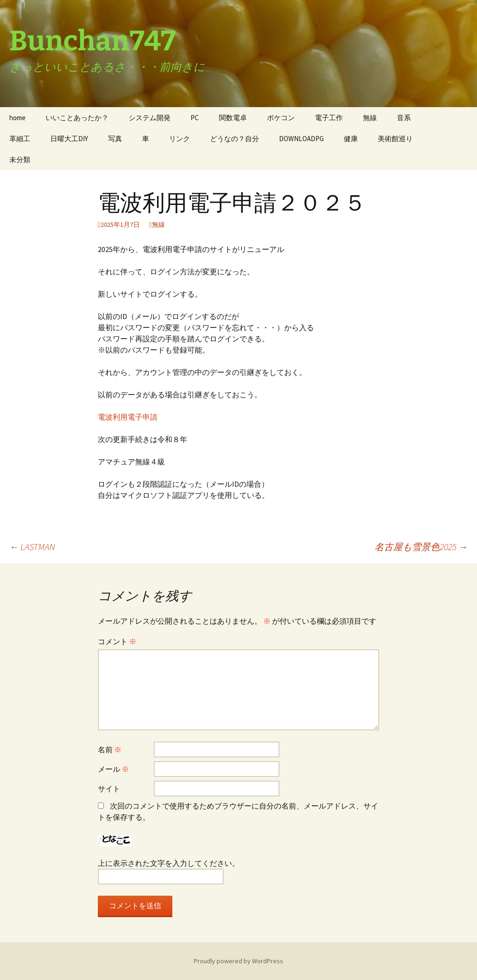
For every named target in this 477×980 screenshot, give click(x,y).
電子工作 (329, 118)
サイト (109, 789)
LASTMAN (32, 547)
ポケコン (281, 118)
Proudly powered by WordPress (238, 961)
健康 (351, 139)
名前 (110, 749)
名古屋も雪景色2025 (421, 547)
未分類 (20, 160)
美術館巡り (395, 139)
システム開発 (150, 118)
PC (195, 118)
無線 (370, 118)
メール (113, 769)
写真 (115, 139)
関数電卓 (233, 118)
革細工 (20, 139)
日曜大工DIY (69, 139)
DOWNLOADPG (301, 139)
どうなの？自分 (235, 139)
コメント (117, 641)
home (17, 118)
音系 (404, 118)
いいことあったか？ (77, 118)
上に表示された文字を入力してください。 (169, 863)
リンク (180, 139)
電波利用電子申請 (128, 417)
